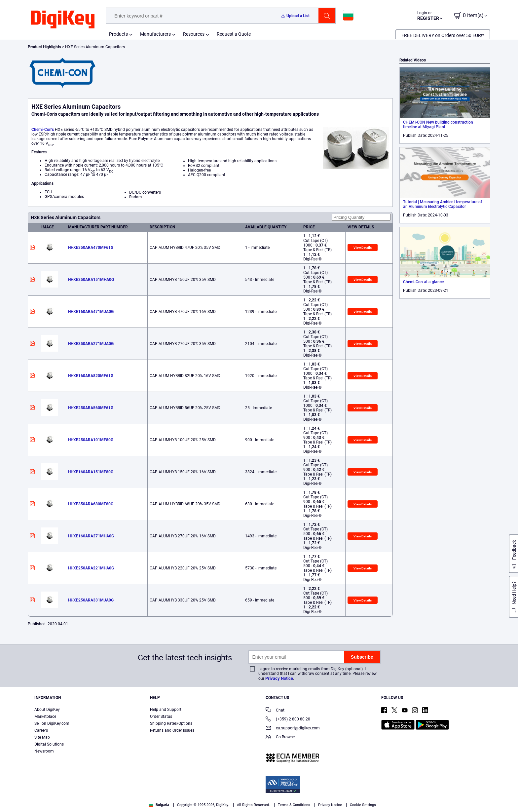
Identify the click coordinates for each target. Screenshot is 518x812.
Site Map (42, 737)
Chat (275, 711)
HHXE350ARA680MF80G (91, 504)
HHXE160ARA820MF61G (91, 376)
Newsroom (44, 751)
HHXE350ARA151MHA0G (91, 280)
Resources (194, 34)
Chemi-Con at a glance (423, 282)
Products (118, 34)
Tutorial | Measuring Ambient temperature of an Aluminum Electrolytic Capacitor (443, 204)
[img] (63, 20)
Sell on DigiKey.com (52, 723)
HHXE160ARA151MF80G (91, 472)
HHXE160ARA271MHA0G (91, 536)
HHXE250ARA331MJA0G (91, 600)
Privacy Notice (279, 678)
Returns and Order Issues (172, 730)
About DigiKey (47, 710)
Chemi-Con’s (43, 130)
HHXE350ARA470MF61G (91, 248)
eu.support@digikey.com (293, 729)
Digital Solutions (49, 744)
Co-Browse (280, 737)
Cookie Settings (363, 805)
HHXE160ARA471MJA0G (91, 312)
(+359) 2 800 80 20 (288, 720)
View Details (363, 248)
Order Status (161, 716)
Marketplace (45, 716)
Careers (41, 730)
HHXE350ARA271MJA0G (91, 344)
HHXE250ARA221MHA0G (91, 568)
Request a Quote (234, 34)
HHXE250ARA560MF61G (91, 408)
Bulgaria (159, 805)
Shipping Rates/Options (171, 723)
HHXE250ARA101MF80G (91, 440)
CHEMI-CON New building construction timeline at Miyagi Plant (438, 125)
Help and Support (166, 710)
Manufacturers (155, 34)
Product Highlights (44, 47)
